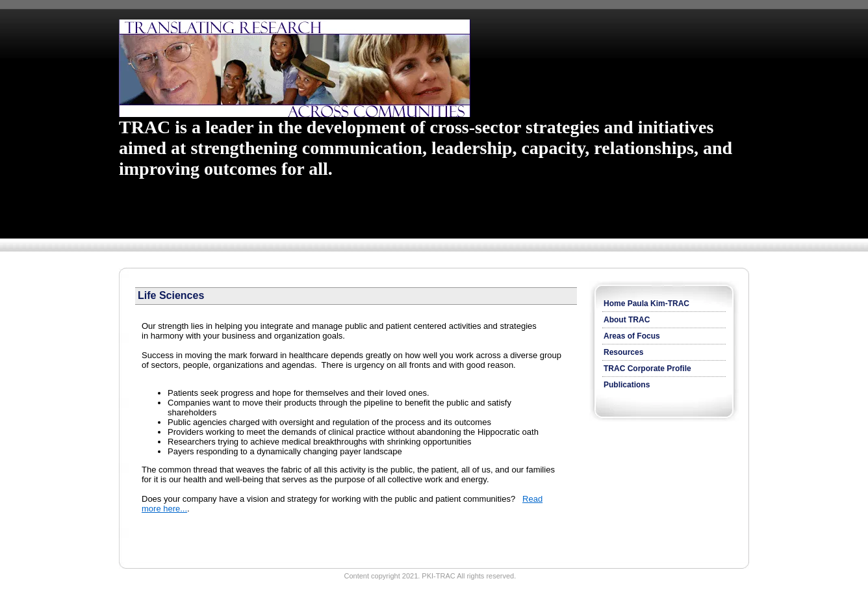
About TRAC (627, 320)
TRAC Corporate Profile (647, 369)
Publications (627, 385)
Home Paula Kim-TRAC (646, 304)
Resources (623, 352)
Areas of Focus (632, 336)
